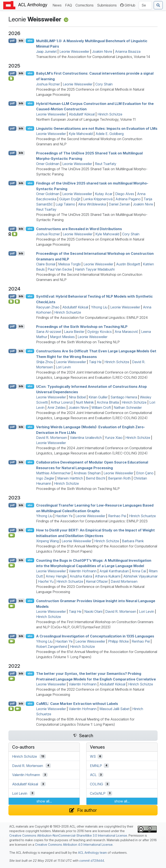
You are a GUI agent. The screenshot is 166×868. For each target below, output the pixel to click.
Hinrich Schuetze (68, 312)
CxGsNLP (98, 793)
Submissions (108, 5)
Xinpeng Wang (47, 541)
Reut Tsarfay (46, 209)
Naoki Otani (93, 611)
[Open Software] (11, 302)
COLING (97, 784)
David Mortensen (124, 581)
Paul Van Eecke (60, 269)
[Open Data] (17, 302)
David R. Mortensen (52, 438)
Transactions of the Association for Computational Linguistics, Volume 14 (93, 57)
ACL (93, 775)
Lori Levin (63, 367)
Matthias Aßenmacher (53, 473)
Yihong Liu (99, 307)
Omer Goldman (48, 164)
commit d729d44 (92, 861)
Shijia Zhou (45, 362)
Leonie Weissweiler (74, 51)
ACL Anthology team (92, 853)
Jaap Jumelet (46, 51)
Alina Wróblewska (92, 204)
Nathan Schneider (128, 408)
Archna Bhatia (108, 402)
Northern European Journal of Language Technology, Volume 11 (86, 119)
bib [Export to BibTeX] (21, 41)
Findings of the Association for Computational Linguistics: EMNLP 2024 (92, 318)
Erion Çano (145, 473)
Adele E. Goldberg (110, 134)
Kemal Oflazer (97, 581)
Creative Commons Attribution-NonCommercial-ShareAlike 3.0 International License (68, 835)
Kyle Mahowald (81, 134)
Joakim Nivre (102, 51)
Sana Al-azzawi (49, 332)
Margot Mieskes (62, 337)
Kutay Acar (104, 194)
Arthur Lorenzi (62, 402)
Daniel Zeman (119, 204)
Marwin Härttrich (70, 478)
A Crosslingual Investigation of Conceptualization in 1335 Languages (95, 636)
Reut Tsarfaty (106, 164)
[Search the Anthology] (145, 5)
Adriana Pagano (128, 199)
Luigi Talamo (65, 204)
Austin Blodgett (128, 264)
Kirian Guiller (98, 397)
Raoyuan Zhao (48, 307)
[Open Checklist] (11, 79)
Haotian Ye (64, 516)
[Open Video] (12, 535)
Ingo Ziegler (45, 478)
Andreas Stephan (87, 473)
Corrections (85, 5)
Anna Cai (139, 571)
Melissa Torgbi (69, 264)
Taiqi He (95, 362)
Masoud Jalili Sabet (114, 709)
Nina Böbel (77, 397)
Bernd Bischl (96, 478)
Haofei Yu (46, 581)
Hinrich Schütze (110, 114)
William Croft (101, 408)
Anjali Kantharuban (114, 571)
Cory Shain (104, 84)
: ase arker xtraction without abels (77, 704)
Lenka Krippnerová (98, 199)
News (58, 5)
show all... (44, 801)
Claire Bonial (46, 264)
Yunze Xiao (114, 438)
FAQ (69, 5)
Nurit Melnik (85, 402)
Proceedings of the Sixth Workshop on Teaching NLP (82, 326)
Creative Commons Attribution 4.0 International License (74, 845)
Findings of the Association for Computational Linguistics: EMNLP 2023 (92, 521)
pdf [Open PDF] (12, 41)
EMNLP (96, 765)
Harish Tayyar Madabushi (95, 269)
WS (93, 756)
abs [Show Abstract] (30, 41)
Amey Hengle (56, 576)
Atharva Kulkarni (108, 576)
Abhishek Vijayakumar (140, 576)
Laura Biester (74, 332)
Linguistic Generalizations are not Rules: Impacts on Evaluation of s (97, 128)
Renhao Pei (117, 516)
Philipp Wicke (118, 641)
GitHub (128, 5)
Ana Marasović (126, 332)
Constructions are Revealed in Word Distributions (79, 229)
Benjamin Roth (119, 478)
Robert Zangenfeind (52, 647)
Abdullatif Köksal (82, 114)
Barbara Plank (133, 541)
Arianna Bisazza (128, 51)
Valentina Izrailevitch (86, 438)
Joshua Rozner (48, 84)
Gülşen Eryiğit (70, 199)
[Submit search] (158, 5)
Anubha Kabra (81, 576)
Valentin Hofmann (83, 571)
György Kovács (100, 332)
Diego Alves (125, 194)
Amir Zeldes (57, 408)
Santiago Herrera (124, 397)
